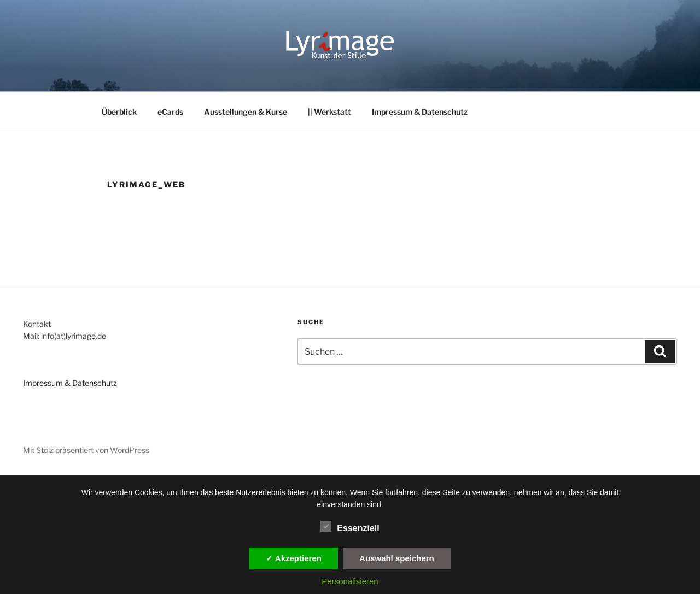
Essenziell (350, 526)
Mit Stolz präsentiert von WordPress (86, 450)
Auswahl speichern (397, 558)
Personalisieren (350, 581)
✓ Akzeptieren (294, 558)
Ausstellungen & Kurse (246, 112)
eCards (170, 112)
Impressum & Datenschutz (420, 112)
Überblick (119, 112)
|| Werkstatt (329, 112)
